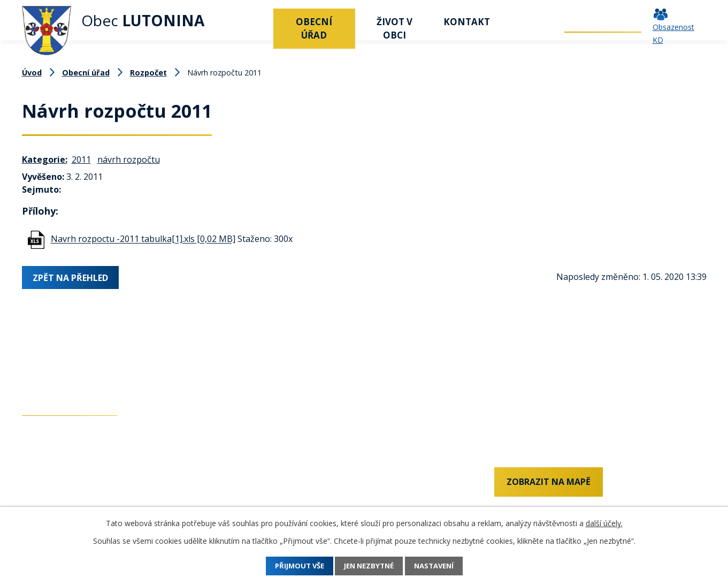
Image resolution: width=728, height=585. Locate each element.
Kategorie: (45, 159)
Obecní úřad (314, 28)
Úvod (260, 22)
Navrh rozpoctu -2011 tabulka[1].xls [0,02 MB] (143, 239)
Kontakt (467, 22)
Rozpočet (148, 73)
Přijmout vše (290, 566)
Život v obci (394, 28)
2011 (81, 159)
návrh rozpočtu (129, 159)
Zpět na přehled (72, 277)
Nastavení (443, 566)
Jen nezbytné (369, 566)
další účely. (604, 523)
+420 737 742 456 (57, 485)
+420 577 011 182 (57, 503)
